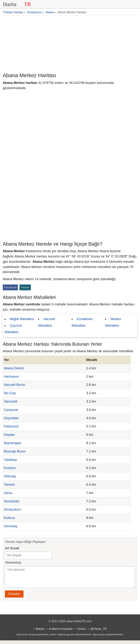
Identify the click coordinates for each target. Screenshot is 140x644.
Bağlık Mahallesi (22, 319)
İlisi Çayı (10, 393)
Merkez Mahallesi (113, 322)
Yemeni (9, 485)
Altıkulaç (10, 476)
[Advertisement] (70, 43)
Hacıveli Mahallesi (47, 322)
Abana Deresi (14, 368)
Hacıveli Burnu (14, 385)
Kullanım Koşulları (61, 632)
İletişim (40, 632)
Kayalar (9, 435)
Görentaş (11, 526)
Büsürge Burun (15, 451)
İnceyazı (10, 468)
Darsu (8, 493)
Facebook (10, 287)
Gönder (14, 598)
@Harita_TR (99, 632)
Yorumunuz (13, 562)
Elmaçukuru (12, 509)
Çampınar (11, 410)
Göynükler (11, 418)
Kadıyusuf (11, 426)
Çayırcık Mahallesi (13, 329)
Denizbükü (12, 501)
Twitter (25, 287)
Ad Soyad (12, 548)
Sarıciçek (11, 401)
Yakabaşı (11, 460)
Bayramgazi (12, 443)
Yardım (82, 632)
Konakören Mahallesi (82, 322)
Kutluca (9, 518)
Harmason (11, 377)
